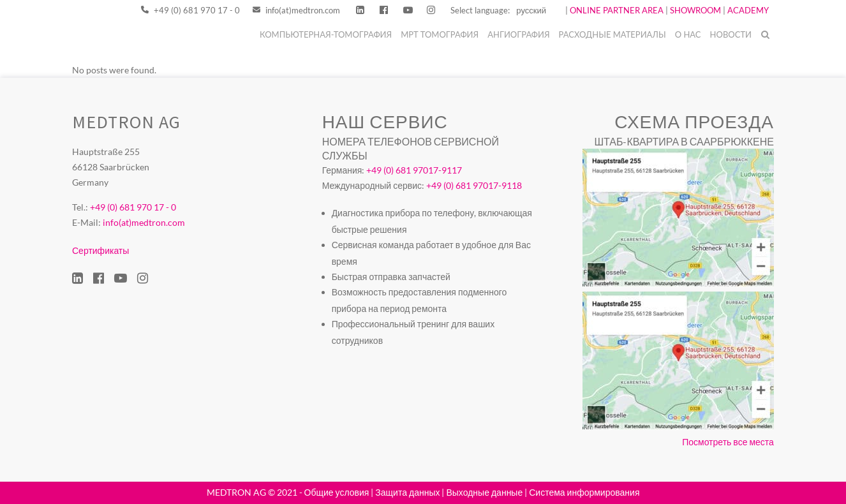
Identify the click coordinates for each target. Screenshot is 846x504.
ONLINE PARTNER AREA (616, 10)
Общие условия (337, 492)
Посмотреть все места (728, 442)
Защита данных (407, 492)
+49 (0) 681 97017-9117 (414, 170)
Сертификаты (100, 250)
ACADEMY (748, 10)
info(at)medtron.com (296, 10)
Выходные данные (484, 492)
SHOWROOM (695, 10)
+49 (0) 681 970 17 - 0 (190, 10)
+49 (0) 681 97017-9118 (474, 185)
